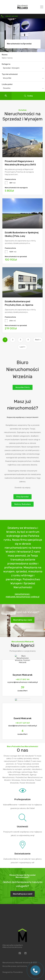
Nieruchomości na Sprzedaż (19, 44)
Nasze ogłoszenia (22, 627)
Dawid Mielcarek (23, 718)
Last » (22, 347)
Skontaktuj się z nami (23, 620)
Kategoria (6, 64)
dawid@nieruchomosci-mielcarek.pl (23, 726)
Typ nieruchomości (10, 74)
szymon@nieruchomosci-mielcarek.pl (23, 682)
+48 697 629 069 (11, 16)
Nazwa (5, 55)
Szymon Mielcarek (22, 675)
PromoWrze (18, 972)
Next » (38, 340)
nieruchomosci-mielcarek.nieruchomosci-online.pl (23, 595)
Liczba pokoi (7, 84)
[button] (23, 387)
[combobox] (22, 69)
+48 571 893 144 (23, 679)
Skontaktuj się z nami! (23, 894)
